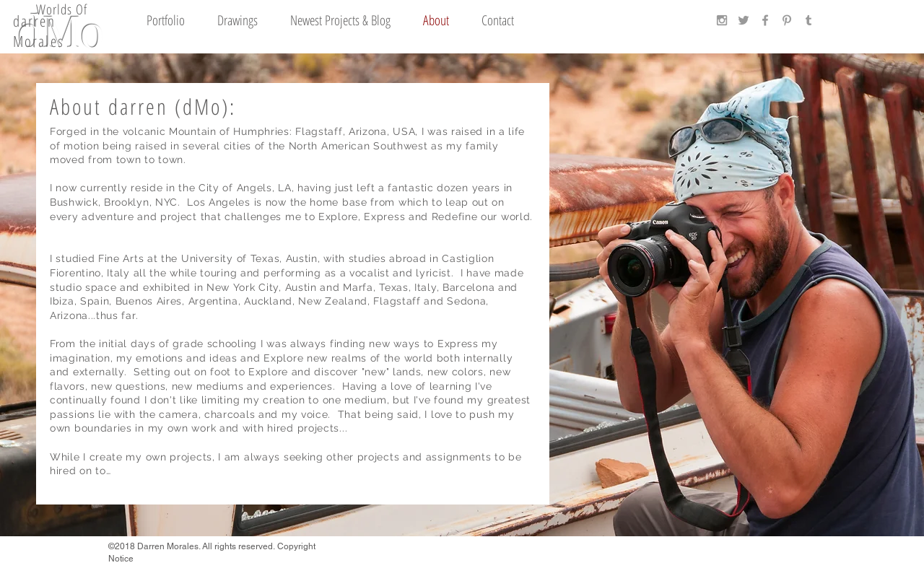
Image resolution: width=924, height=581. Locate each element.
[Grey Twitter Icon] (744, 20)
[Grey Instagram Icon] (722, 20)
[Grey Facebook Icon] (765, 20)
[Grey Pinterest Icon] (787, 20)
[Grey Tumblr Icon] (808, 20)
